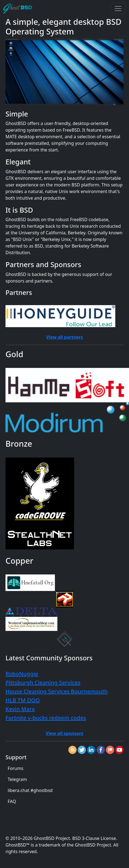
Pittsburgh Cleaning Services (43, 683)
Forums (16, 768)
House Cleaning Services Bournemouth (57, 691)
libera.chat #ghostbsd (30, 790)
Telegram (17, 779)
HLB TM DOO (23, 700)
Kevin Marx (20, 709)
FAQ (12, 801)
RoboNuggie (22, 674)
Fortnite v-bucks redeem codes (46, 718)
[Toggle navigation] (118, 9)
